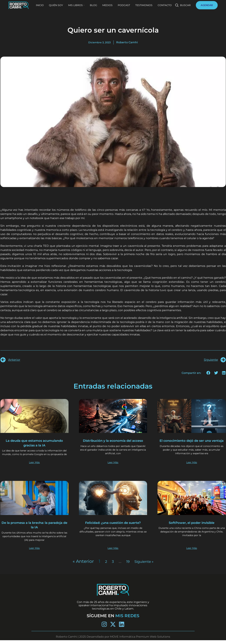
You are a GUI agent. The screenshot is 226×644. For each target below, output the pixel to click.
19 (126, 565)
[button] (208, 373)
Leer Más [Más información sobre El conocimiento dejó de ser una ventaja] (192, 466)
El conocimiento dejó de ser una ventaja (192, 443)
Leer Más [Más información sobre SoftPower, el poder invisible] (192, 552)
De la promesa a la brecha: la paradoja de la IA (34, 529)
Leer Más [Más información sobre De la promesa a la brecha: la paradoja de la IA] (34, 552)
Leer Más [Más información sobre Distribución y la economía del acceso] (113, 466)
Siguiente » (145, 565)
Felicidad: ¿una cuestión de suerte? (113, 529)
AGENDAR (207, 9)
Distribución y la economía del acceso (113, 443)
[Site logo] (27, 9)
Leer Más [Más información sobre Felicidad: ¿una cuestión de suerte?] (113, 552)
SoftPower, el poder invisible (192, 526)
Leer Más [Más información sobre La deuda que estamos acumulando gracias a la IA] (34, 466)
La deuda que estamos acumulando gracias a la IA (34, 443)
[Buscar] (183, 9)
